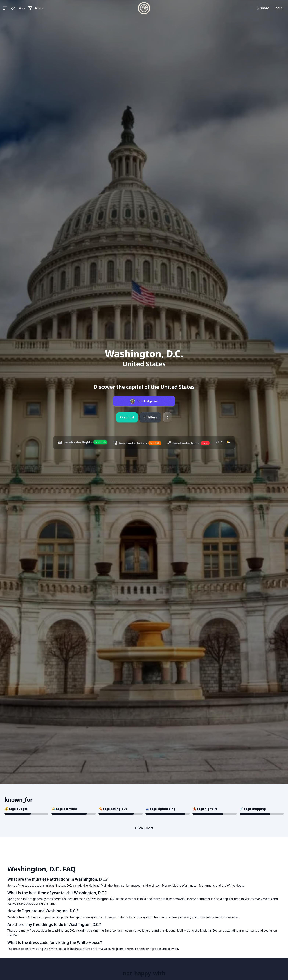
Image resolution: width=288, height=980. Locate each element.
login (279, 8)
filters (150, 417)
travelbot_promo (148, 401)
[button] (5, 8)
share (263, 8)
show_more (144, 827)
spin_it (127, 417)
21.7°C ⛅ (223, 442)
